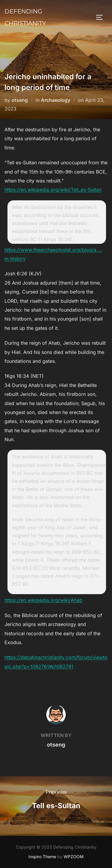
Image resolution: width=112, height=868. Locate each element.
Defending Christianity (25, 17)
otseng (20, 100)
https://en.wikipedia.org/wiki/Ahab (43, 600)
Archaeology (56, 100)
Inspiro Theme (42, 857)
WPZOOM (74, 857)
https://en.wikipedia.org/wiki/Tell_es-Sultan (53, 190)
